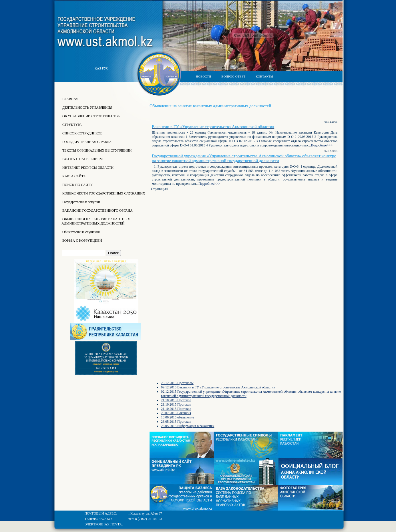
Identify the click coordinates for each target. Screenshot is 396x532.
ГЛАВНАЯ (70, 99)
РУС (105, 68)
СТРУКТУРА (72, 125)
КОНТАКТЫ (264, 76)
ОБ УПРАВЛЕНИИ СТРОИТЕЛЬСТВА (91, 116)
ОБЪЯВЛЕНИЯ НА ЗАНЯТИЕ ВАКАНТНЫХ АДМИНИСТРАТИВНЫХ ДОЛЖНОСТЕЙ (96, 221)
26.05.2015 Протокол (176, 422)
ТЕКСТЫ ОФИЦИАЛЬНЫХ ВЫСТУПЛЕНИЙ (96, 150)
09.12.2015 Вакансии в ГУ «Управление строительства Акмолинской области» (218, 387)
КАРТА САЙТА (74, 176)
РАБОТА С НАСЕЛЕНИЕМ (82, 159)
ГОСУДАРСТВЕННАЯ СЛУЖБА (86, 142)
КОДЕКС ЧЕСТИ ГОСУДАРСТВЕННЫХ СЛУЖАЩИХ (103, 193)
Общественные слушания (81, 232)
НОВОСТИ (203, 76)
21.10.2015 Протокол (176, 400)
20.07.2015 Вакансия (176, 413)
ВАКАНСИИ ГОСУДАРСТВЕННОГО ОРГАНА (97, 211)
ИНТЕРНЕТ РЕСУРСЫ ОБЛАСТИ (87, 168)
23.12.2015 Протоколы (177, 383)
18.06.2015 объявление (178, 417)
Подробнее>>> (322, 145)
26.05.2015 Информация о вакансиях (188, 426)
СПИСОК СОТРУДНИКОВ (82, 133)
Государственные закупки (81, 202)
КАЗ (98, 68)
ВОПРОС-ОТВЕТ (233, 76)
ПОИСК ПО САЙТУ (77, 185)
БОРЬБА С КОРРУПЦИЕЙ (82, 241)
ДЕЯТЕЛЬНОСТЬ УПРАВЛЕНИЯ (87, 108)
